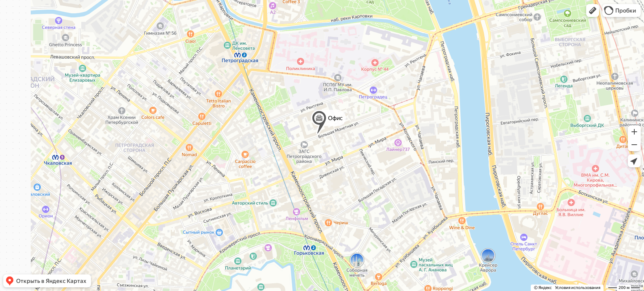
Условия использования (578, 288)
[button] (593, 11)
